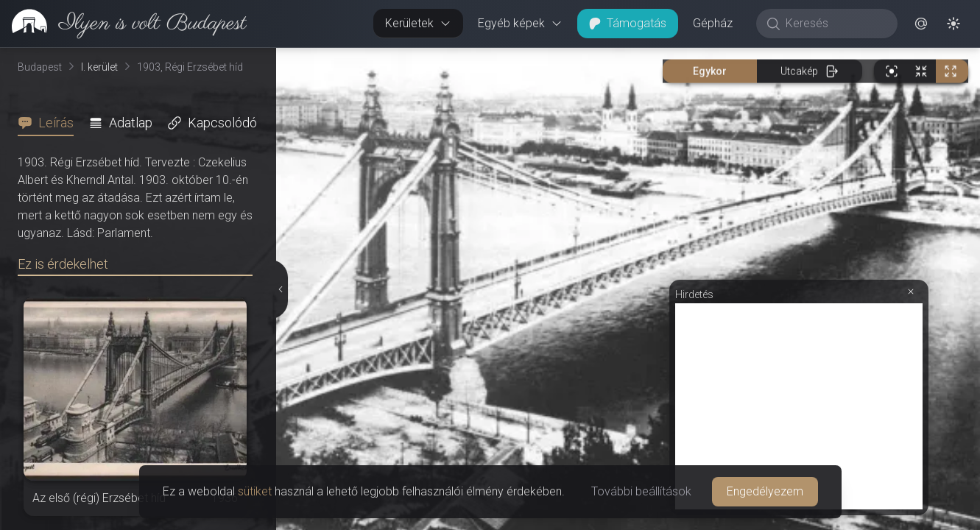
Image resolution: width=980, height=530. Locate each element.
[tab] (50, 123)
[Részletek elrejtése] (279, 289)
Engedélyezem (765, 491)
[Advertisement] (799, 406)
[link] (123, 24)
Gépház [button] (713, 23)
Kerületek (418, 23)
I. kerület (99, 67)
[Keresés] (835, 24)
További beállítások (641, 491)
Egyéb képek (520, 23)
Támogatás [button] (628, 23)
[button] (921, 24)
